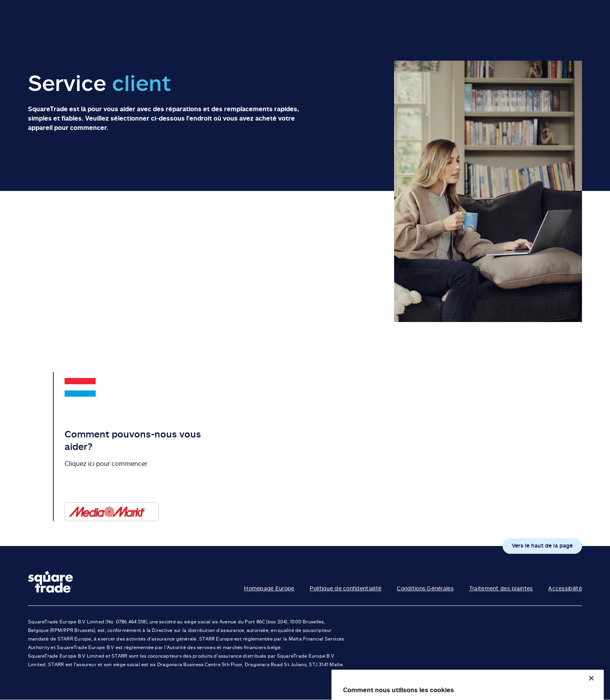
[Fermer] (591, 689)
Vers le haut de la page (542, 545)
